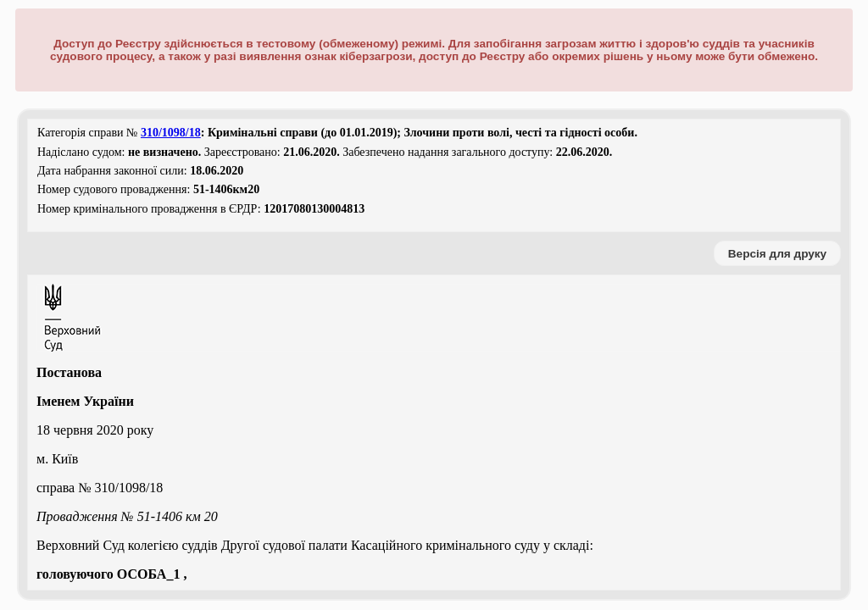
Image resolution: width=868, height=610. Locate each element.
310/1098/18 (171, 133)
